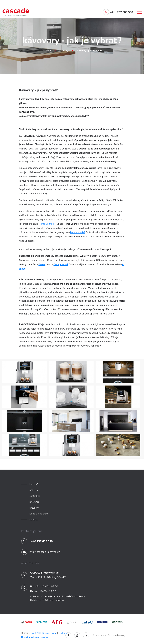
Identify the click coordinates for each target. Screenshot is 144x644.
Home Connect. (47, 224)
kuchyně (34, 484)
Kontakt (33, 520)
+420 (118, 14)
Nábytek (34, 490)
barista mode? (78, 232)
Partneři (63, 633)
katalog (121, 635)
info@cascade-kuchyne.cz (41, 552)
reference (34, 502)
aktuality (34, 508)
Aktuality (64, 51)
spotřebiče (35, 496)
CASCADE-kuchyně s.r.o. (44, 633)
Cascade (46, 51)
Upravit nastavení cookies (35, 637)
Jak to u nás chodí (39, 514)
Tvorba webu (100, 635)
